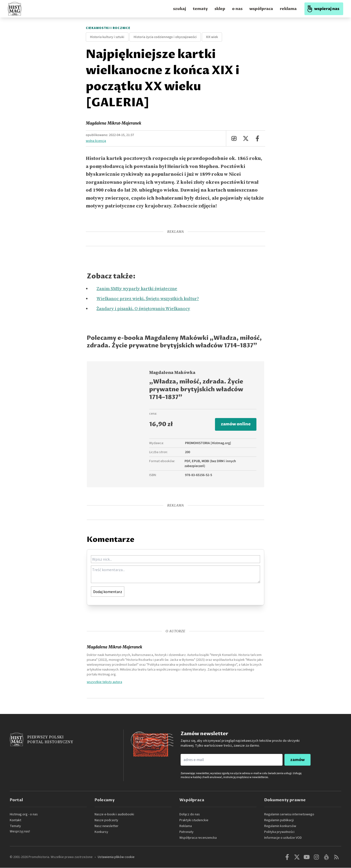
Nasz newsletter (107, 826)
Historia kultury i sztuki (107, 37)
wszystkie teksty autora (104, 682)
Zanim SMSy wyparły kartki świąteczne (137, 288)
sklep (220, 9)
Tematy (15, 826)
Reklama (186, 826)
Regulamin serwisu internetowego (289, 815)
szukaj (180, 9)
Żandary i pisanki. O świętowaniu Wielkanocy (143, 308)
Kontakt (15, 820)
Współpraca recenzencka (198, 838)
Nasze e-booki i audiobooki (114, 815)
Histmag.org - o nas (24, 815)
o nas (237, 9)
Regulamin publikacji (279, 820)
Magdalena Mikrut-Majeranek (114, 123)
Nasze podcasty (106, 820)
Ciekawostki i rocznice (108, 28)
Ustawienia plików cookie (116, 857)
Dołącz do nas (190, 815)
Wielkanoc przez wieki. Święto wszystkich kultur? (148, 298)
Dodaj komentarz (108, 592)
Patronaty (186, 832)
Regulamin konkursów (280, 826)
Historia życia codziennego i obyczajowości (165, 37)
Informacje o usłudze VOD (283, 838)
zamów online (235, 424)
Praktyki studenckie (194, 820)
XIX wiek (212, 37)
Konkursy (101, 832)
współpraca (261, 9)
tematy (200, 9)
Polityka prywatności (279, 832)
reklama (288, 9)
